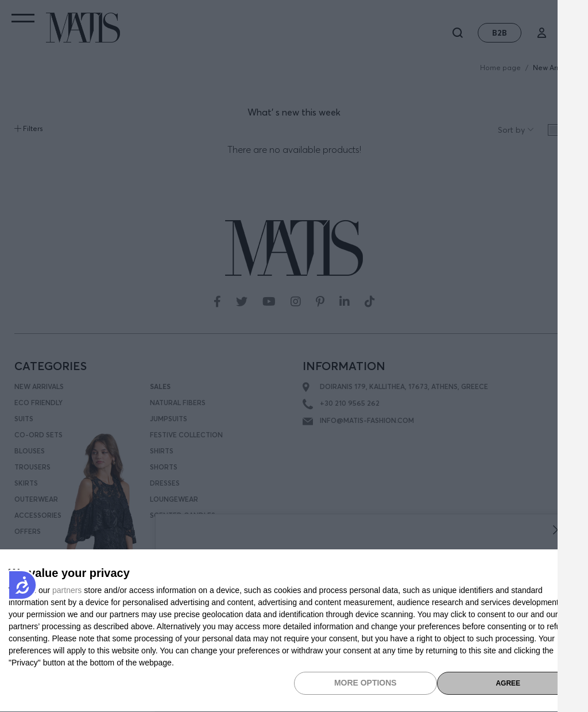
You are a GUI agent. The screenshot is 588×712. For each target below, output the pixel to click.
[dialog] (294, 631)
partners (67, 590)
